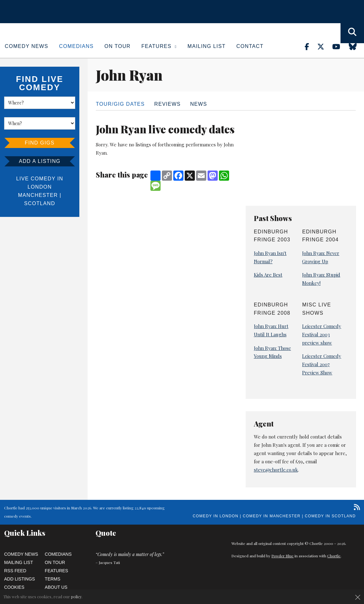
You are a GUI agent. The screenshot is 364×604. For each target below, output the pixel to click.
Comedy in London (215, 516)
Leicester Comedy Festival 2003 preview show (322, 334)
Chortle (334, 556)
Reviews (167, 104)
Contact (250, 46)
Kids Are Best (268, 275)
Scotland (40, 203)
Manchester (38, 195)
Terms (53, 579)
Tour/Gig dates (120, 104)
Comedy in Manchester (272, 516)
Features (159, 46)
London (40, 187)
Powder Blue (282, 556)
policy (76, 597)
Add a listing (40, 161)
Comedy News (26, 46)
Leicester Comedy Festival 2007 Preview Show (322, 364)
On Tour (118, 46)
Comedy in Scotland (330, 516)
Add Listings (20, 579)
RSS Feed (15, 571)
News (199, 104)
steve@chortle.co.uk (276, 470)
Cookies (14, 587)
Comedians (76, 46)
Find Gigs (40, 143)
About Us (56, 587)
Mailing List (207, 46)
